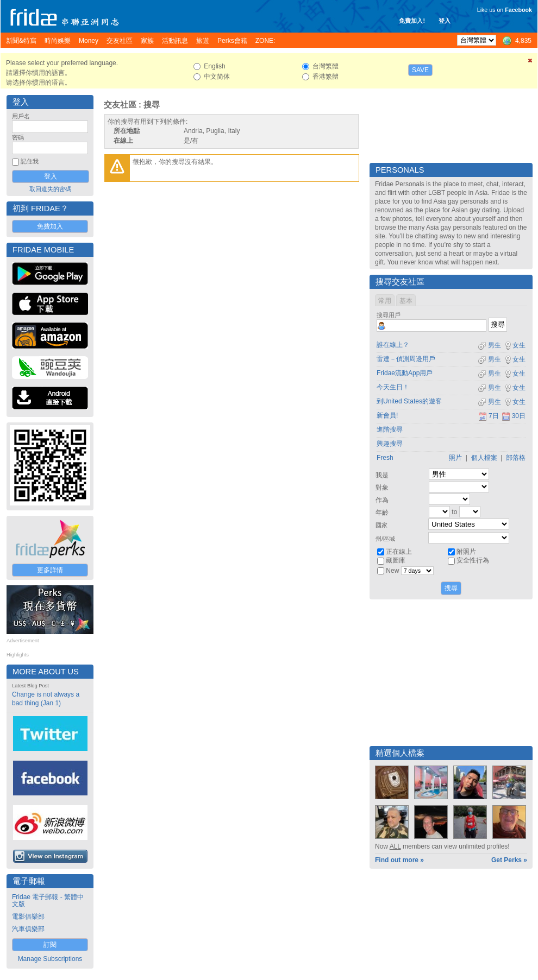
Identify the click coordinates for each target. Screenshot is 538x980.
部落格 (516, 458)
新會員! (387, 415)
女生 (515, 345)
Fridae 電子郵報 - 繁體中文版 (48, 900)
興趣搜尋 (390, 444)
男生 (489, 345)
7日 (489, 416)
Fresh (385, 458)
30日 (514, 416)
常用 (385, 301)
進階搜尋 (390, 429)
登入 (445, 21)
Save (420, 70)
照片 (455, 458)
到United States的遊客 (409, 401)
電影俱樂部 (28, 916)
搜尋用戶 (389, 315)
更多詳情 (50, 570)
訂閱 (50, 945)
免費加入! (412, 21)
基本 (406, 301)
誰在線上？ (393, 345)
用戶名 (21, 116)
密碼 (18, 137)
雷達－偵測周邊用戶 (406, 359)
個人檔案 (484, 458)
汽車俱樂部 (28, 929)
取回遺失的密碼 (50, 189)
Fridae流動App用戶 (405, 373)
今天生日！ (393, 387)
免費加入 (50, 226)
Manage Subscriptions (50, 959)
